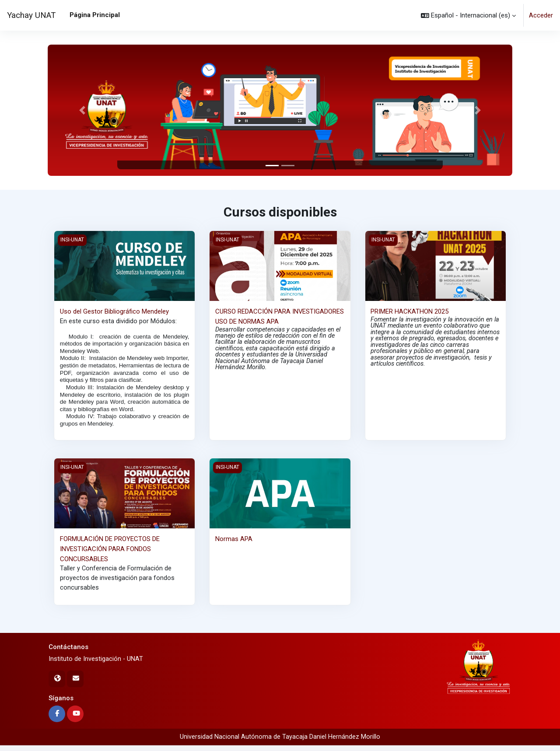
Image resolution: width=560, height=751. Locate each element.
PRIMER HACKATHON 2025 (409, 311)
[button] (468, 15)
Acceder (541, 15)
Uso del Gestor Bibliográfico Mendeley (114, 311)
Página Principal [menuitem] (95, 15)
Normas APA (234, 543)
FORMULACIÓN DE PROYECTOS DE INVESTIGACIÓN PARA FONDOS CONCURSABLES (110, 553)
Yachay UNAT (31, 15)
